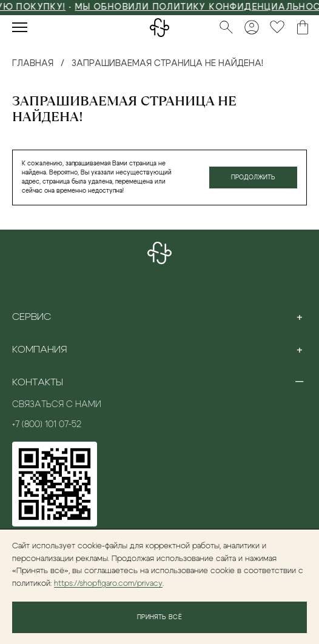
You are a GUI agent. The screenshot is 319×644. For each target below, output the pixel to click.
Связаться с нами (57, 405)
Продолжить (253, 178)
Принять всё (159, 617)
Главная (33, 64)
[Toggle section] (300, 317)
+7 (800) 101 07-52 (47, 425)
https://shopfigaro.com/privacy (108, 584)
